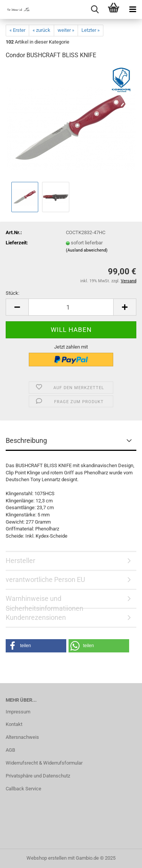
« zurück (41, 30)
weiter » (66, 30)
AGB (10, 750)
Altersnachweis (22, 737)
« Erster (17, 30)
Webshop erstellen (47, 858)
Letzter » (91, 30)
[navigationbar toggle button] (133, 9)
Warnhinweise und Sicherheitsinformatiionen (44, 602)
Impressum (18, 712)
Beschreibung (26, 440)
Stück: (12, 293)
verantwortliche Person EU (45, 579)
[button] (17, 307)
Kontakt (14, 724)
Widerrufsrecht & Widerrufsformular (44, 763)
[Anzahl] (71, 307)
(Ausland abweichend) (87, 250)
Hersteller (20, 561)
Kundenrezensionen (36, 617)
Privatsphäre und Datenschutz (38, 776)
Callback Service (23, 789)
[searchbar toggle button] (95, 9)
